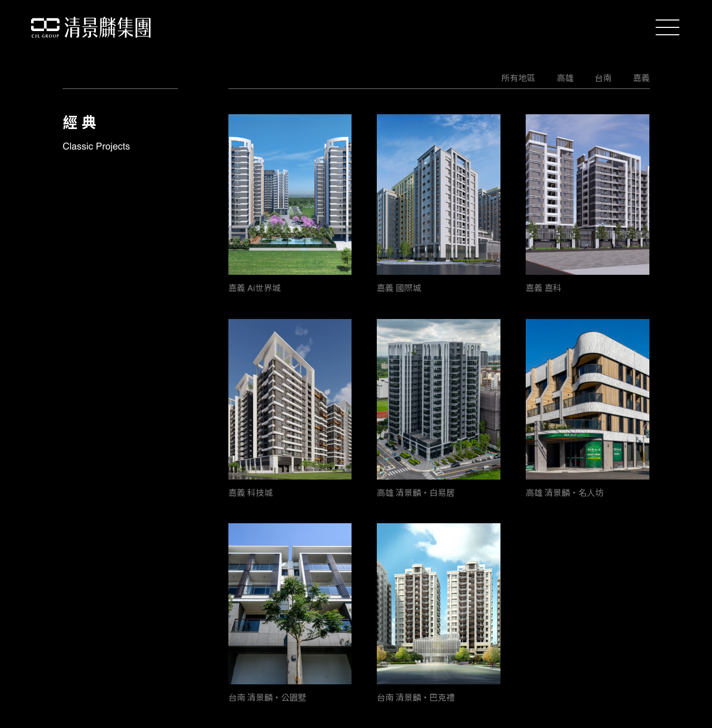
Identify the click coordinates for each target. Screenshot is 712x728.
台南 (603, 78)
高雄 (565, 78)
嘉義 (641, 78)
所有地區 (518, 78)
